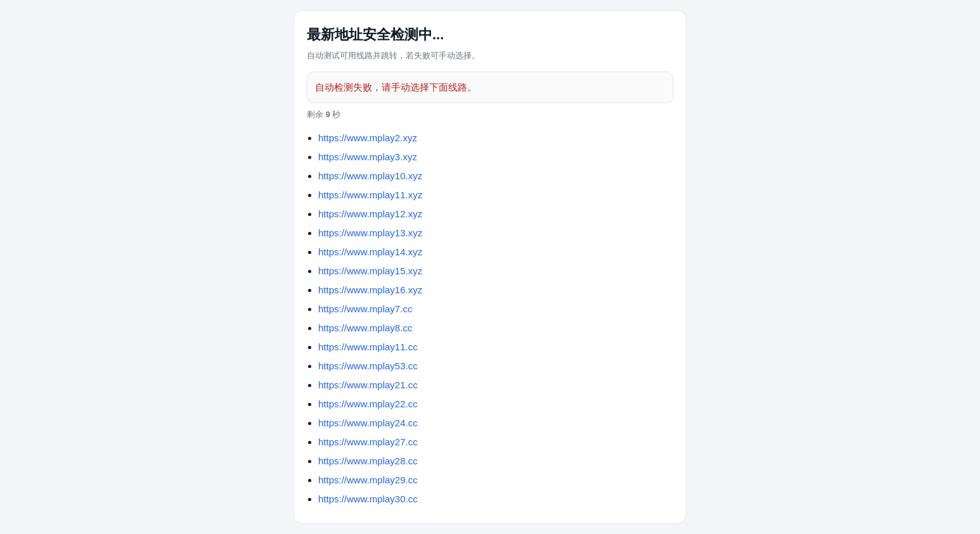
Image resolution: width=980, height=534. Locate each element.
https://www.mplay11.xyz (370, 195)
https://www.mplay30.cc (368, 499)
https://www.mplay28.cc (368, 461)
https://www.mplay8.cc (365, 328)
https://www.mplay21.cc (368, 385)
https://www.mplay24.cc (368, 423)
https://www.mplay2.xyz (368, 138)
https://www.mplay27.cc (368, 442)
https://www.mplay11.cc (368, 347)
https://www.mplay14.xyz (370, 252)
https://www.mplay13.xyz (370, 233)
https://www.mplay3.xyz (368, 157)
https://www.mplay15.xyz (370, 271)
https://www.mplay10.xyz (370, 176)
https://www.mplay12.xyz (370, 214)
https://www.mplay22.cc (368, 404)
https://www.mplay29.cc (368, 480)
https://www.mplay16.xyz (370, 290)
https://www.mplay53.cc (368, 366)
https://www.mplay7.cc (365, 309)
